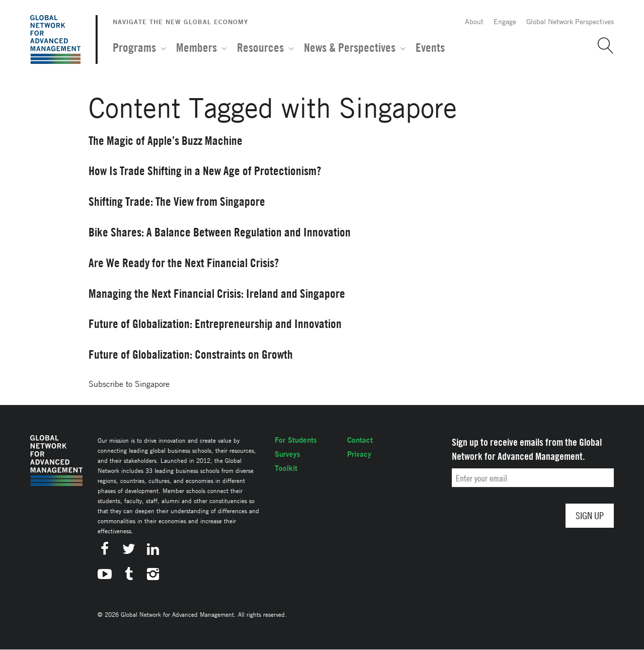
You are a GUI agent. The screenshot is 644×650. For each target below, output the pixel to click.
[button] (602, 46)
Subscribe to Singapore (129, 384)
